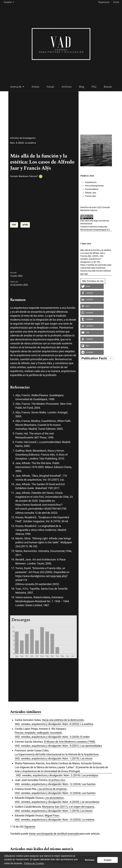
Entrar (116, 2)
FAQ (94, 87)
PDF (14, 225)
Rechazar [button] (90, 860)
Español (9, 2)
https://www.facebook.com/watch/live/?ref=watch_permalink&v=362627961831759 (41, 507)
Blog (82, 87)
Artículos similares (26, 712)
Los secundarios (54, 798)
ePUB (25, 225)
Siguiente (30, 827)
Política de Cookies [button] (34, 863)
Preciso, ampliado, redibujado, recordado (38, 733)
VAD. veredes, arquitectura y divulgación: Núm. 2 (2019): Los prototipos (57, 775)
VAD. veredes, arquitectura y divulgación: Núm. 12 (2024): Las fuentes (55, 784)
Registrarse (104, 2)
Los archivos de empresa (52, 789)
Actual (50, 87)
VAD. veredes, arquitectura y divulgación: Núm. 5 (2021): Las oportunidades (58, 746)
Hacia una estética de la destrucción (63, 720)
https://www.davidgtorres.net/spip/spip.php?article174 (42, 578)
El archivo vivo (57, 780)
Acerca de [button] (16, 87)
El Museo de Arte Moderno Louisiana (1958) (69, 742)
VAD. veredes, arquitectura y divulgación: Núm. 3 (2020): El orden (52, 737)
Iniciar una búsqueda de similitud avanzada (54, 834)
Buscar (108, 87)
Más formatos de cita (93, 281)
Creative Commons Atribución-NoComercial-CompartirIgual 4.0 (95, 228)
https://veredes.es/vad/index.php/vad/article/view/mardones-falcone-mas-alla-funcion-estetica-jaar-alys (96, 269)
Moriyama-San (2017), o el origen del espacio (68, 807)
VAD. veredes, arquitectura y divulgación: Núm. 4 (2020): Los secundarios (57, 802)
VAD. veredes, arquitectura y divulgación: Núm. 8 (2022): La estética (54, 724)
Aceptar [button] (108, 860)
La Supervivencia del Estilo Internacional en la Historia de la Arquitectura (57, 754)
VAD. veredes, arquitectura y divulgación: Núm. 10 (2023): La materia (55, 820)
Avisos (35, 87)
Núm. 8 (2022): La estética (23, 143)
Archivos (67, 87)
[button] (92, 286)
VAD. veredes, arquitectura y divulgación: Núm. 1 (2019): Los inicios (54, 758)
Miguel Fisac (52, 815)
